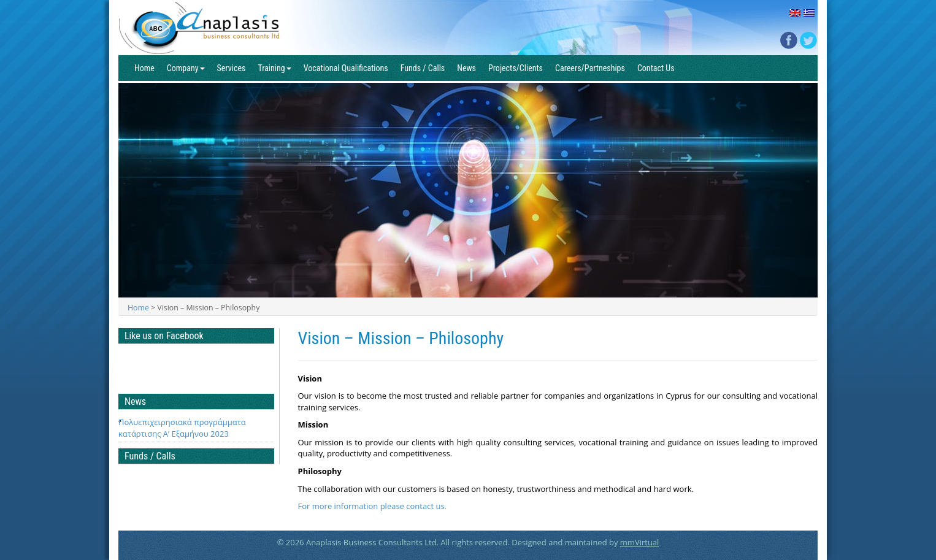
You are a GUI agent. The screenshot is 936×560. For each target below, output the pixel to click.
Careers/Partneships (590, 68)
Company (186, 68)
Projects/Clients (516, 68)
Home (144, 68)
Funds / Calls (423, 68)
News (466, 68)
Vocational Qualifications (346, 68)
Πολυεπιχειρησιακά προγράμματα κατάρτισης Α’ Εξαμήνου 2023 (182, 428)
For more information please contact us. (373, 506)
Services (232, 68)
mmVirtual (640, 542)
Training (274, 68)
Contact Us (656, 68)
